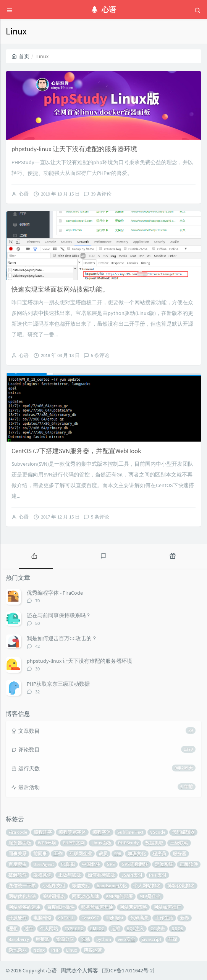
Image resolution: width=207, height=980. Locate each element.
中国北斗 (91, 864)
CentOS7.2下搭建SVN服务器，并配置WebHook (76, 451)
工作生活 (164, 918)
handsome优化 (112, 886)
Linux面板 (101, 843)
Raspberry (19, 939)
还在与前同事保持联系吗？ (59, 615)
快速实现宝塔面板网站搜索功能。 (60, 289)
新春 (184, 918)
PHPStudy (128, 843)
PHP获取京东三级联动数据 (58, 684)
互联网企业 (81, 854)
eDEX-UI (66, 918)
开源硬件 (18, 918)
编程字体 (102, 832)
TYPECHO (74, 929)
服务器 (180, 854)
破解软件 (18, 875)
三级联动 (179, 843)
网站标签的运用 (24, 907)
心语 (24, 194)
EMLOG (97, 929)
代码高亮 (139, 918)
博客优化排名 (181, 886)
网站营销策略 (133, 907)
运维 (116, 929)
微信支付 (81, 886)
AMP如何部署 (119, 896)
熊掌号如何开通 (97, 907)
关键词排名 (54, 896)
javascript (152, 939)
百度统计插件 (61, 907)
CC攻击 (158, 929)
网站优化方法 (22, 896)
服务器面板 (20, 843)
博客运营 (93, 950)
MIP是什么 (150, 896)
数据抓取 (154, 843)
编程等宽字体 (72, 832)
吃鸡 (85, 939)
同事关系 (18, 854)
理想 (13, 929)
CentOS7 (90, 918)
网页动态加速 (86, 896)
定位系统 (164, 864)
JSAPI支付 (132, 875)
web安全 (126, 939)
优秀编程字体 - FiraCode (55, 593)
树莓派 (42, 939)
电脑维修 (42, 918)
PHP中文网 (74, 843)
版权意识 (42, 875)
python (104, 939)
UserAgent (44, 864)
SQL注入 (135, 929)
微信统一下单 (22, 886)
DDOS (177, 929)
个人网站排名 (147, 886)
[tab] (35, 555)
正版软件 (189, 864)
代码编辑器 (183, 832)
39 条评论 (101, 194)
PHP (55, 950)
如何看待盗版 (101, 875)
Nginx (39, 950)
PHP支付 (158, 875)
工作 (58, 854)
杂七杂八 (18, 950)
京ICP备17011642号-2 (128, 970)
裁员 (103, 854)
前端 (173, 939)
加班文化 (137, 854)
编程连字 (43, 832)
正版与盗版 (70, 875)
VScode (158, 832)
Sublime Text (130, 832)
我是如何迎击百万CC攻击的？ (62, 638)
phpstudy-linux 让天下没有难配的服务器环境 (74, 149)
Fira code (18, 832)
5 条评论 (100, 355)
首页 (20, 56)
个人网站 (49, 929)
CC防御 (68, 864)
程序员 (159, 854)
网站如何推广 (167, 907)
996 (118, 854)
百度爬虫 (18, 864)
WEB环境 (47, 843)
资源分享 (65, 939)
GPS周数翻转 (135, 864)
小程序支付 (54, 886)
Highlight (115, 918)
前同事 (40, 854)
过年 (29, 929)
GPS (111, 864)
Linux (72, 950)
